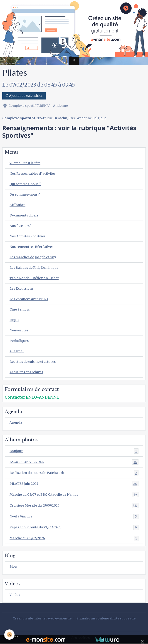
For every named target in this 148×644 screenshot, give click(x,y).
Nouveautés (19, 330)
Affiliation (17, 205)
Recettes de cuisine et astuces (33, 362)
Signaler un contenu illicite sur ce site (106, 618)
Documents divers (24, 215)
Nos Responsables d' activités (32, 174)
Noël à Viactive (74, 516)
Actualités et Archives (26, 372)
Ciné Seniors (20, 309)
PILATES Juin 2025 (74, 484)
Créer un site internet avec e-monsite (42, 618)
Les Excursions (21, 288)
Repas (14, 320)
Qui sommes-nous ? (25, 184)
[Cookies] (10, 635)
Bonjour (74, 451)
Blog (13, 567)
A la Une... (17, 351)
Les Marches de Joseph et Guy (33, 257)
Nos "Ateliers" (20, 226)
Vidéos (15, 595)
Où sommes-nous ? (25, 194)
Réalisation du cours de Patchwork (74, 473)
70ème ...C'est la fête (25, 163)
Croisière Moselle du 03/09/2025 (74, 506)
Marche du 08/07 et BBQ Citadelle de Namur (74, 495)
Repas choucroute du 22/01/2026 (74, 527)
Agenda (16, 423)
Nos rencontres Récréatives (31, 247)
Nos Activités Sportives (27, 236)
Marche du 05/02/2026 (74, 538)
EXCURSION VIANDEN (74, 462)
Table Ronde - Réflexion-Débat (34, 278)
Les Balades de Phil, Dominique (34, 268)
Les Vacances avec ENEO (29, 299)
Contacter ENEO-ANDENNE (32, 397)
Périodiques (19, 341)
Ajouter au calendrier (24, 96)
